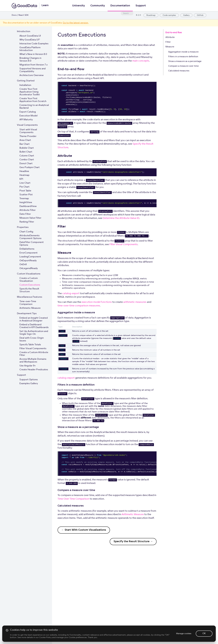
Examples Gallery (29, 384)
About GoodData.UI (30, 36)
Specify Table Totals (30, 345)
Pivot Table (25, 191)
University (78, 6)
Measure (170, 47)
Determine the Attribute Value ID (121, 218)
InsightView (26, 202)
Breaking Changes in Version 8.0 (30, 60)
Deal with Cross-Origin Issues (32, 339)
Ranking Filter (27, 222)
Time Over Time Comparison (73, 499)
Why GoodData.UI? (30, 40)
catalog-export (71, 294)
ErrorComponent (29, 253)
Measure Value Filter (30, 218)
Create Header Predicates (34, 370)
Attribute (170, 37)
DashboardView (28, 206)
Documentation (120, 6)
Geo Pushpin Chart (30, 167)
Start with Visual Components (28, 131)
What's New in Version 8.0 (33, 54)
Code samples (169, 15)
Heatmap (24, 175)
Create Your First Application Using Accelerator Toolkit (30, 92)
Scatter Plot (26, 195)
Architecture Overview (31, 75)
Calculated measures (179, 71)
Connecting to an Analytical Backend (34, 107)
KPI (21, 179)
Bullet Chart (26, 152)
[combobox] (127, 13)
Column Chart (27, 156)
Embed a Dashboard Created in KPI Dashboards (34, 326)
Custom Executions (30, 285)
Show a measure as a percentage (185, 61)
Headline (24, 171)
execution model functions (97, 302)
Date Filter (25, 214)
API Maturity (26, 120)
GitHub (200, 15)
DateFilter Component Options (32, 244)
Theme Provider (28, 136)
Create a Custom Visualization (29, 280)
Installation (25, 85)
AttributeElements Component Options (30, 237)
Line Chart (25, 183)
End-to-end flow (174, 33)
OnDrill (23, 265)
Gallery (186, 15)
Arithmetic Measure (30, 308)
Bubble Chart (27, 148)
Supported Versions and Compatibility (33, 70)
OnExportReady (28, 261)
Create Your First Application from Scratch (33, 100)
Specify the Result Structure (29, 290)
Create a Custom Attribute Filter (34, 354)
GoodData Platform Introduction (30, 49)
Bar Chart (25, 144)
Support (141, 6)
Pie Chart (24, 187)
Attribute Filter (28, 210)
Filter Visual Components (33, 349)
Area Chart (25, 140)
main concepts (141, 61)
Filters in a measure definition (183, 57)
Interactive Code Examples (34, 44)
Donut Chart (26, 164)
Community (98, 6)
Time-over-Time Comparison (28, 303)
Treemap (24, 199)
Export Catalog (28, 112)
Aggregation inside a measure (183, 52)
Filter (168, 42)
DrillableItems (27, 249)
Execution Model (29, 116)
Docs (14, 15)
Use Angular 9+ (28, 366)
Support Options (29, 380)
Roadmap (151, 15)
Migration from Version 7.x (34, 65)
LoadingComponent (30, 257)
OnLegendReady (29, 268)
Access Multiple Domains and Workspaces (33, 361)
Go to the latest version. (76, 23)
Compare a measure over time (183, 66)
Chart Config (26, 232)
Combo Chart (27, 160)
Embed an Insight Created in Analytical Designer (34, 319)
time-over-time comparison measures (79, 306)
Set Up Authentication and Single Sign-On (34, 333)
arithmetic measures (135, 302)
